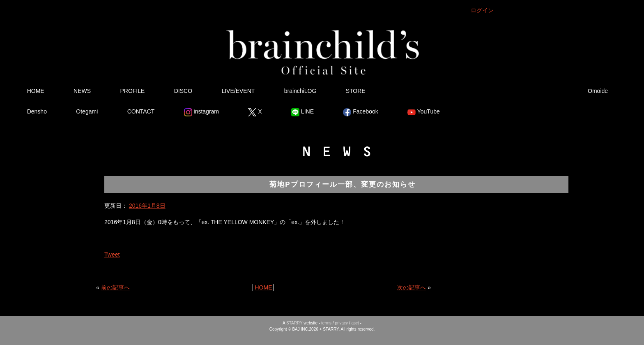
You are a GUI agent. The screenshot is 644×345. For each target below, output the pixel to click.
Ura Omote (423, 91)
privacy (341, 323)
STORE (356, 91)
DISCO (183, 91)
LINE (302, 112)
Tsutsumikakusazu (520, 91)
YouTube (424, 112)
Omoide (598, 91)
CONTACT (141, 111)
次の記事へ (412, 287)
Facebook (360, 112)
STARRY (294, 323)
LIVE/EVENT (238, 91)
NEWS (82, 91)
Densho (37, 111)
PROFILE (132, 91)
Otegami (87, 111)
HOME (36, 91)
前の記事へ (115, 287)
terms (326, 323)
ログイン (482, 10)
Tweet (112, 255)
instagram (201, 112)
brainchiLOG (300, 91)
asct (355, 323)
